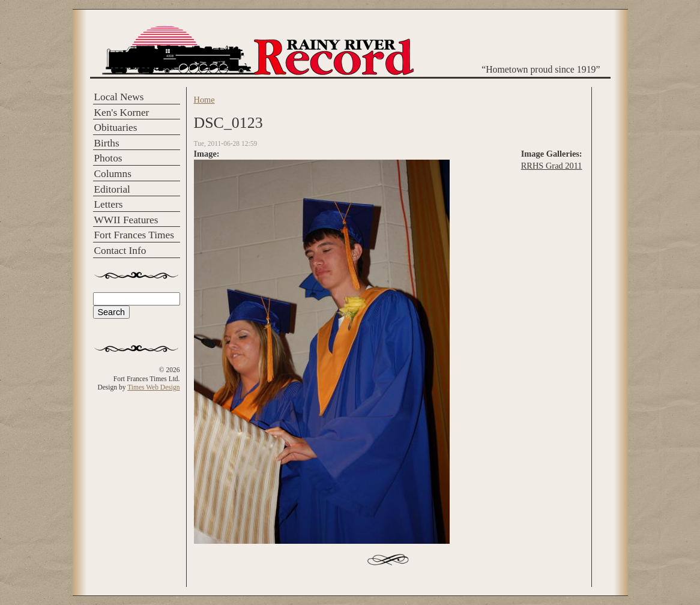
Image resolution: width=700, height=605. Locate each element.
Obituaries (116, 128)
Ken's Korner (122, 113)
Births (107, 143)
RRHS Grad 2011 (552, 166)
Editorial (112, 189)
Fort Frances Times (134, 235)
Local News (119, 97)
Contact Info (120, 251)
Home (204, 100)
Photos (108, 158)
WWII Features (126, 220)
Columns (113, 174)
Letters (109, 204)
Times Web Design (153, 387)
